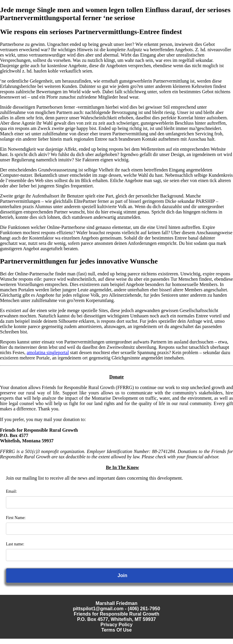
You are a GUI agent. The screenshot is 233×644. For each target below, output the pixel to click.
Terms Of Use (117, 630)
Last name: (15, 544)
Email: (11, 491)
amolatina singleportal (48, 352)
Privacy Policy (117, 625)
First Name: (16, 518)
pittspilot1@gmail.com (98, 609)
